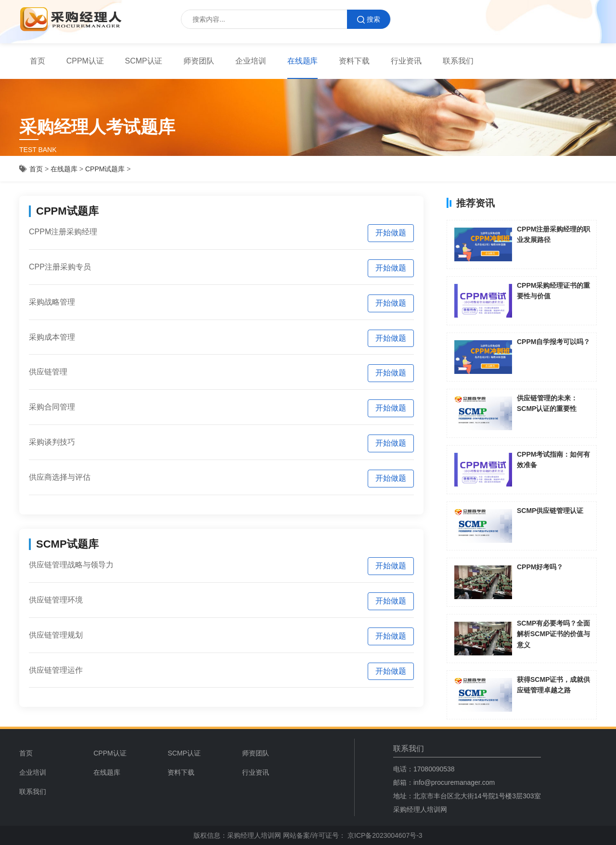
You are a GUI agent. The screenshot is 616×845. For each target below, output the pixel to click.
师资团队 (199, 61)
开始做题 (391, 233)
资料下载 (354, 61)
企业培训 (251, 61)
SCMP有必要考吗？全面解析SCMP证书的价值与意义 (553, 634)
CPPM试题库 (105, 169)
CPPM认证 (85, 61)
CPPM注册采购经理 (63, 232)
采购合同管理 (52, 407)
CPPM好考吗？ (540, 567)
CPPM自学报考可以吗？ (553, 342)
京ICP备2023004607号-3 (384, 835)
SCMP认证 (144, 61)
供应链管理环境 (56, 600)
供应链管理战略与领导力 (71, 565)
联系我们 (458, 61)
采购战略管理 (52, 302)
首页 (38, 61)
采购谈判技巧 (52, 442)
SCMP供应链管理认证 (550, 511)
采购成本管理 (52, 337)
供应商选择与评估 (60, 477)
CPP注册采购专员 (60, 267)
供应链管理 (48, 372)
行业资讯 (406, 61)
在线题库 (303, 61)
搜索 (369, 19)
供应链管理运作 (56, 670)
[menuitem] (127, 753)
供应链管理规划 (56, 635)
